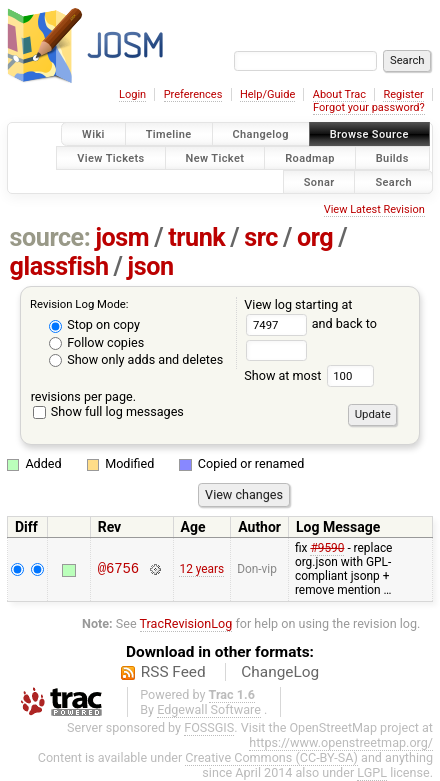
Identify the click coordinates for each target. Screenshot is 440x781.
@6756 (118, 569)
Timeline (169, 134)
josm (122, 237)
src (261, 237)
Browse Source (369, 134)
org (315, 237)
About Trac (339, 94)
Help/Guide (267, 94)
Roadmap (310, 157)
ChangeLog (280, 672)
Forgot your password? (369, 107)
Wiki (93, 134)
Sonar (319, 181)
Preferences (193, 94)
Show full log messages (108, 411)
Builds (392, 157)
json (151, 266)
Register (403, 94)
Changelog (261, 134)
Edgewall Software (209, 709)
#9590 (327, 548)
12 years (201, 569)
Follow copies (96, 342)
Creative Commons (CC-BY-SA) (271, 757)
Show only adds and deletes (136, 359)
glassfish (59, 266)
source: (50, 237)
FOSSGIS (209, 727)
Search (393, 181)
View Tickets (110, 157)
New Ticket (215, 157)
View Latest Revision (374, 209)
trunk (196, 237)
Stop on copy (94, 324)
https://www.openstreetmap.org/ (341, 742)
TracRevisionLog (186, 623)
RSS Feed (173, 672)
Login (132, 94)
